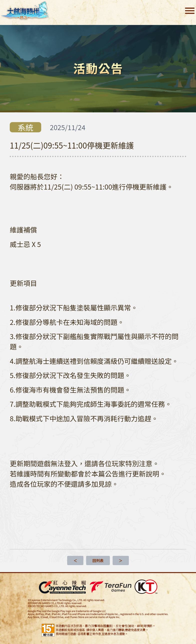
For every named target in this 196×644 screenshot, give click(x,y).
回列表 (98, 560)
